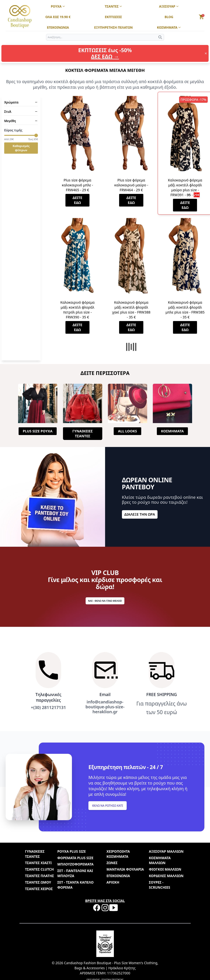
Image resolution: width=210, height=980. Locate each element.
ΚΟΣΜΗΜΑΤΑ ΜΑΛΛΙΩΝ (160, 860)
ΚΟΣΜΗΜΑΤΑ (169, 28)
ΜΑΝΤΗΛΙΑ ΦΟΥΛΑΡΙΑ (125, 869)
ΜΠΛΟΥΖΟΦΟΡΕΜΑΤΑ (75, 864)
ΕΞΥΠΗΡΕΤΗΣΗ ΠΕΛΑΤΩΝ (114, 28)
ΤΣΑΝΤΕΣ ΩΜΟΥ (38, 882)
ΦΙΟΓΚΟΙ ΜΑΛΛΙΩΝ (165, 869)
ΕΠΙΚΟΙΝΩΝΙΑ (58, 28)
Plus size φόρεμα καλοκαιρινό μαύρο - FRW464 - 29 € (131, 185)
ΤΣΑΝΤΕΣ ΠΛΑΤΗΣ (40, 876)
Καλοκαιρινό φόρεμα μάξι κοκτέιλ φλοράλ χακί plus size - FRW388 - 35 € (131, 310)
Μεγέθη (21, 121)
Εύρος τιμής (13, 130)
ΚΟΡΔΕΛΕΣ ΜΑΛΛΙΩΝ (166, 876)
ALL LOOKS (127, 431)
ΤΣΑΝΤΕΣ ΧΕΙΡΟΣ (39, 889)
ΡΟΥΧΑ (58, 6)
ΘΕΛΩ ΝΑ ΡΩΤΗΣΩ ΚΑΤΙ (108, 806)
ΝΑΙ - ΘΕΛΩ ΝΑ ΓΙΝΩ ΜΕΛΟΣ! (105, 601)
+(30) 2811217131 (48, 707)
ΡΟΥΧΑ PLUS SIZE (72, 851)
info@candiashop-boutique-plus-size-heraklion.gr (105, 707)
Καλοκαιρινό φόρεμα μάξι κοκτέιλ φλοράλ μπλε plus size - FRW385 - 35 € (185, 310)
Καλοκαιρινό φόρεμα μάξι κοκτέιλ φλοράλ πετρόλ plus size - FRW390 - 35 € (77, 310)
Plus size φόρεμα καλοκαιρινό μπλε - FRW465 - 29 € (78, 185)
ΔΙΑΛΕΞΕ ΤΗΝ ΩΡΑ (140, 514)
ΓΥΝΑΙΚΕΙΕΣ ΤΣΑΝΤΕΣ (83, 434)
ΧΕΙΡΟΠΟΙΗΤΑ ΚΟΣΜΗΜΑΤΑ (118, 854)
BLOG (169, 17)
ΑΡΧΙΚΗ (113, 882)
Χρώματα (21, 102)
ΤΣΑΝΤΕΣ (113, 6)
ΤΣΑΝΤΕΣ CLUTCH (39, 869)
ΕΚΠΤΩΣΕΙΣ (114, 17)
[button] (202, 17)
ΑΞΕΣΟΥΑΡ (169, 6)
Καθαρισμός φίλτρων (21, 148)
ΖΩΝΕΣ (112, 863)
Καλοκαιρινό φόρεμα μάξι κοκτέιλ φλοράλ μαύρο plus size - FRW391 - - (185, 187)
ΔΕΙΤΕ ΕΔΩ (77, 200)
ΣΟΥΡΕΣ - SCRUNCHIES (159, 885)
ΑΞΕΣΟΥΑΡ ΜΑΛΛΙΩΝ (166, 851)
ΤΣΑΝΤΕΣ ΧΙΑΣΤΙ (38, 863)
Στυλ (21, 112)
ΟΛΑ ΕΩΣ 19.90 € (58, 17)
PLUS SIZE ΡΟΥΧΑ (38, 431)
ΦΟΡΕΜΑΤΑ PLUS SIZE (75, 858)
